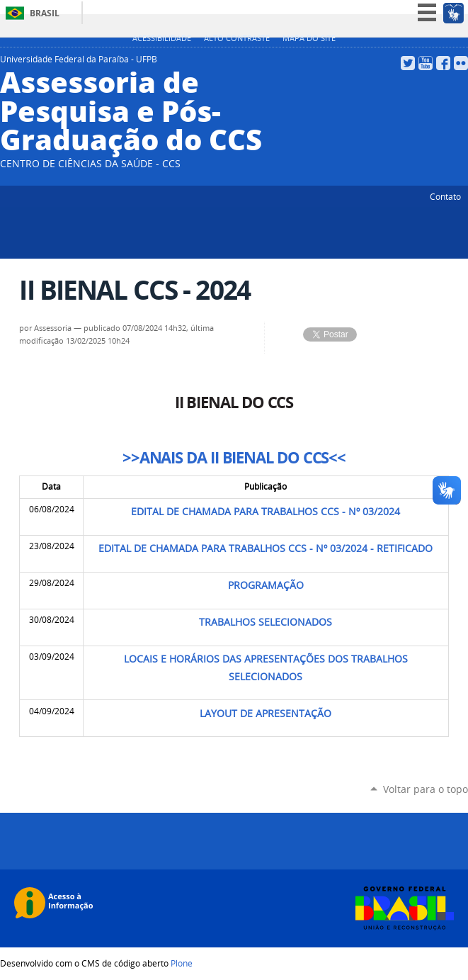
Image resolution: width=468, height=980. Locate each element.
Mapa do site (309, 38)
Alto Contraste (237, 38)
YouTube (426, 63)
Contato (445, 196)
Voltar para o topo (426, 789)
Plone (182, 963)
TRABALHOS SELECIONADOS (266, 622)
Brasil (45, 13)
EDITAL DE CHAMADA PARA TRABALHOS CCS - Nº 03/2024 (266, 512)
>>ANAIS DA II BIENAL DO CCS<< (234, 458)
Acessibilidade (162, 38)
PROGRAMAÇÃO (266, 585)
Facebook (443, 63)
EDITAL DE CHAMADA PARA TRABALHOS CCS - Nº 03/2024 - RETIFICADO (266, 548)
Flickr (461, 63)
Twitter (408, 63)
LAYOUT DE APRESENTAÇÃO (266, 714)
